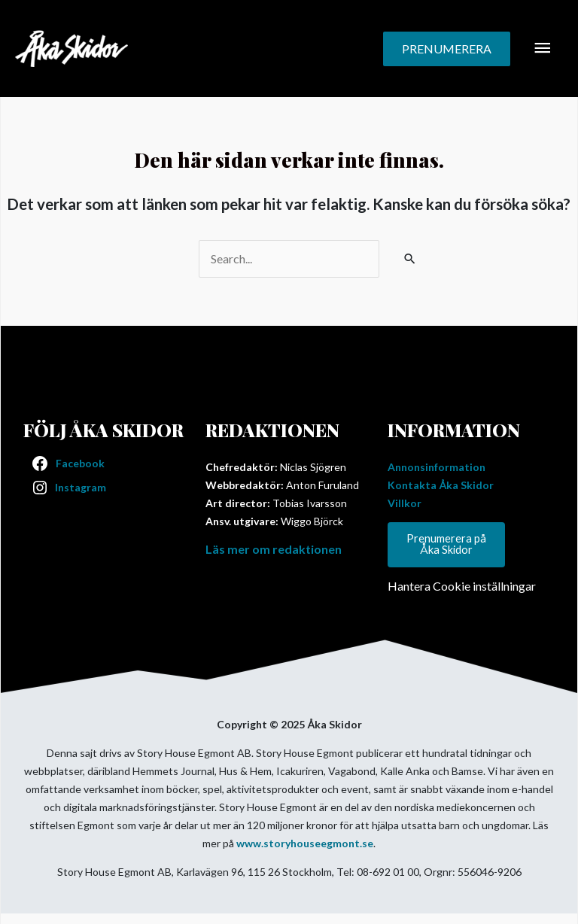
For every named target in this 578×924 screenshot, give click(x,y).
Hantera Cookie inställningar (462, 586)
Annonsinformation (437, 467)
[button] (447, 49)
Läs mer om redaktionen (274, 549)
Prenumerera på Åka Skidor (446, 544)
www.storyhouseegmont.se (305, 843)
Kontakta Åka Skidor (441, 485)
